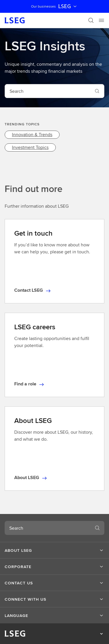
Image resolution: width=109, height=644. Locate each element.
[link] (32, 135)
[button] (54, 550)
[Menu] (101, 20)
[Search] (91, 20)
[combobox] (48, 91)
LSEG (68, 6)
